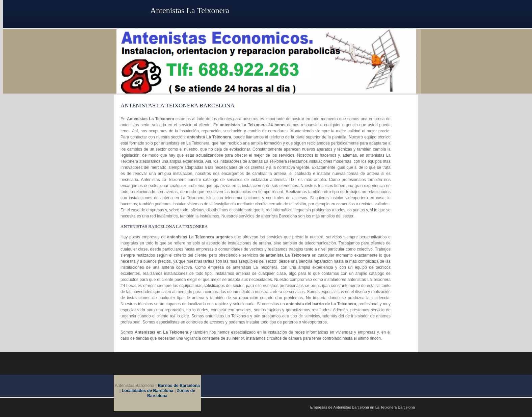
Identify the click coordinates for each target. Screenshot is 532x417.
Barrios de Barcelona (179, 386)
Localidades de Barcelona (148, 391)
